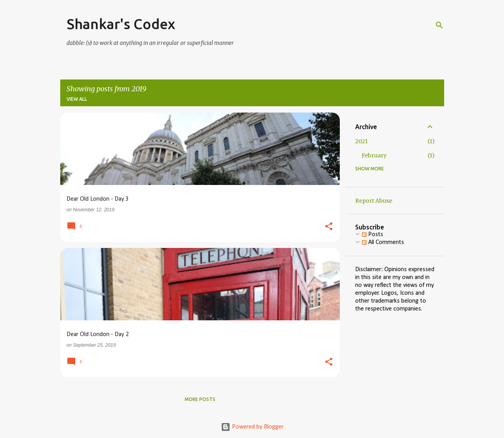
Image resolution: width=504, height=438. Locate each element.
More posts (200, 399)
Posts (372, 235)
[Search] (439, 25)
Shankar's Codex (121, 24)
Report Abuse (374, 201)
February (374, 155)
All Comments (383, 242)
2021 (361, 141)
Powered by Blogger (252, 427)
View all (77, 99)
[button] (329, 227)
